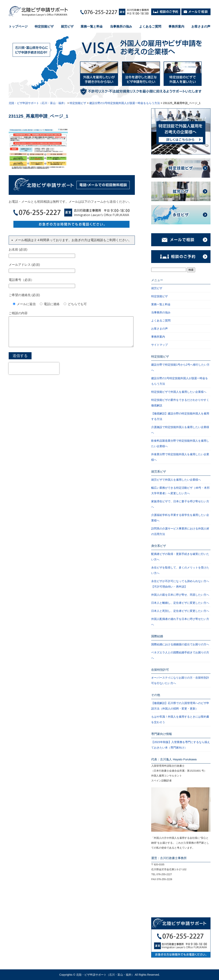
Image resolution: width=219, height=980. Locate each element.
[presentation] (34, 374)
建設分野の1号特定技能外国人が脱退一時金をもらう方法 (180, 381)
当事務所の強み (121, 26)
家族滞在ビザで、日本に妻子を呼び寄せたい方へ (180, 504)
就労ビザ (67, 26)
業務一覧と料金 (92, 26)
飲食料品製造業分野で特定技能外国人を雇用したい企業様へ (180, 443)
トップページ (18, 26)
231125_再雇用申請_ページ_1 (39, 116)
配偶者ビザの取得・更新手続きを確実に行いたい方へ (180, 557)
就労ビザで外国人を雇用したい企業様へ (176, 480)
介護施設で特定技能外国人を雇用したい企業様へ (180, 430)
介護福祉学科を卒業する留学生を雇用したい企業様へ (180, 518)
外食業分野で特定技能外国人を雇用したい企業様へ (180, 457)
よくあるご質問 (150, 26)
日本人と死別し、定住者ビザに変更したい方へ (180, 611)
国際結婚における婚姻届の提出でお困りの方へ (180, 644)
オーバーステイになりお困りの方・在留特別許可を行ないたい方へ (180, 680)
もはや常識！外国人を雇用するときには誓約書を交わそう (180, 719)
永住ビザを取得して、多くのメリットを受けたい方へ (180, 570)
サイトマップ (159, 345)
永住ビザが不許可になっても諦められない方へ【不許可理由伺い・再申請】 (180, 584)
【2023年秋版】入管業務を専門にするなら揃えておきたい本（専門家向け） (180, 745)
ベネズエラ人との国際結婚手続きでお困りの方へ (180, 655)
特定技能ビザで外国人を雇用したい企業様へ (179, 392)
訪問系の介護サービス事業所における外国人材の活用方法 (180, 531)
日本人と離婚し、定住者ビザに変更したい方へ (180, 603)
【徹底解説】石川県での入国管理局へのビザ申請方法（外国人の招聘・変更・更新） (180, 706)
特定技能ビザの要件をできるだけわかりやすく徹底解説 (180, 403)
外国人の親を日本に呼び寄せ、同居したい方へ (180, 595)
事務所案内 (176, 26)
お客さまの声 (201, 26)
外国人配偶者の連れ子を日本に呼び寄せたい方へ (180, 622)
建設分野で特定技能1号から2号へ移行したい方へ (180, 367)
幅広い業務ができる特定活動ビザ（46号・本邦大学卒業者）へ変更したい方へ (180, 490)
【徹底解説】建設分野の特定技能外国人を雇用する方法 (180, 416)
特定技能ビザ (44, 26)
